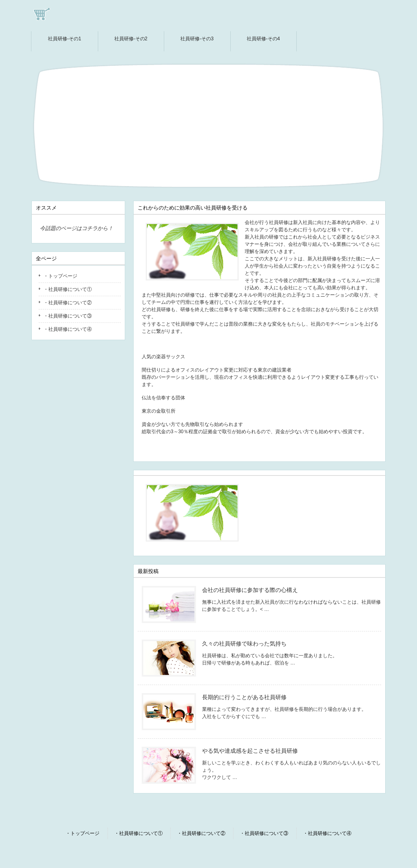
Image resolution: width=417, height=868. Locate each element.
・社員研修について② (68, 303)
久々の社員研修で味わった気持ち (244, 644)
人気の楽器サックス (163, 357)
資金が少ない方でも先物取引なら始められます (192, 424)
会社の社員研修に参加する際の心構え (250, 590)
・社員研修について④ (68, 329)
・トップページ (60, 276)
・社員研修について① (68, 289)
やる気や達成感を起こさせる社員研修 (250, 751)
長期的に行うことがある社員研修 (244, 697)
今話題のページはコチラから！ (76, 228)
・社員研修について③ (68, 316)
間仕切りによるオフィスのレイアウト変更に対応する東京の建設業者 (217, 370)
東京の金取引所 (159, 411)
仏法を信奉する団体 (163, 398)
